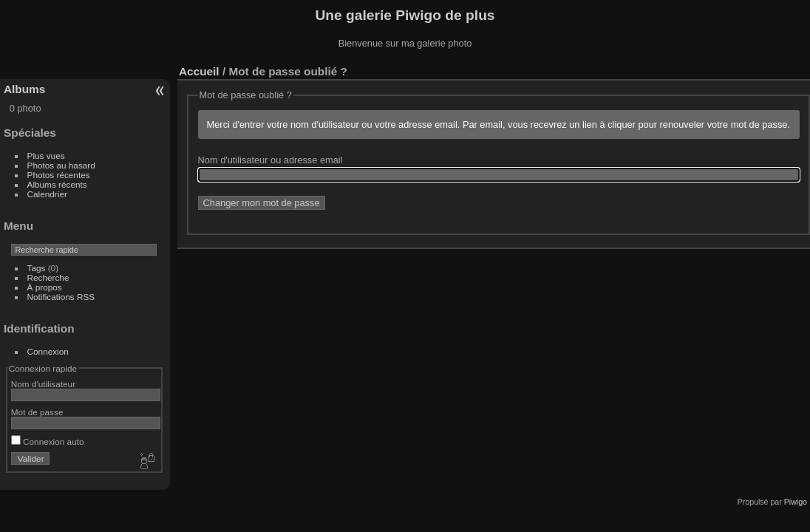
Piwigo (796, 502)
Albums (24, 89)
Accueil (199, 71)
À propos (45, 287)
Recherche (48, 277)
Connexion (48, 351)
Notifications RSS (61, 297)
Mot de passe (37, 412)
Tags (37, 268)
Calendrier (47, 194)
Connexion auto (48, 441)
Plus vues (46, 156)
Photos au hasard (61, 165)
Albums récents (57, 184)
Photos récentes (59, 175)
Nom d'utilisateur (43, 384)
